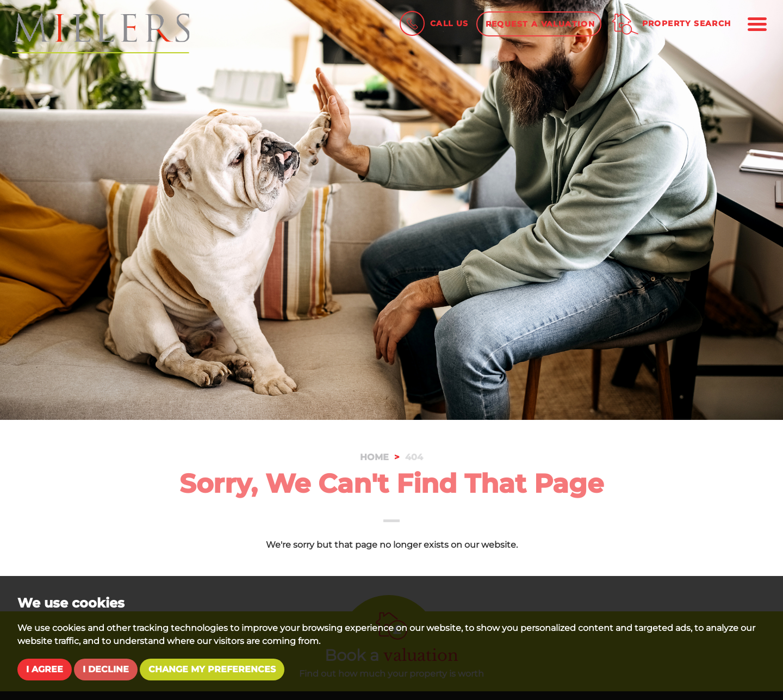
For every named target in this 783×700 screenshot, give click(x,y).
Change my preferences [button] (212, 669)
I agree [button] (45, 669)
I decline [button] (106, 669)
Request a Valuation (540, 24)
